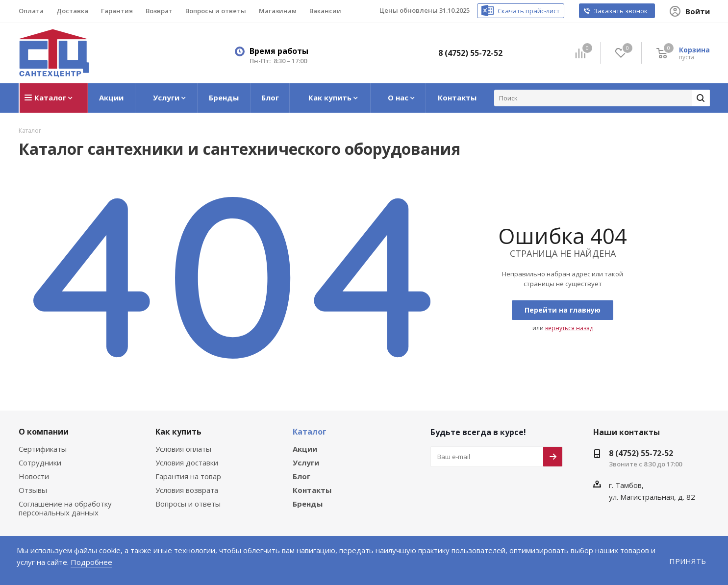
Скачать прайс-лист (539, 11)
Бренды (307, 504)
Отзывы (32, 490)
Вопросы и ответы (186, 504)
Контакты (310, 490)
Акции (304, 449)
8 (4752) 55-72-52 (473, 53)
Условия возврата (186, 490)
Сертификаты (42, 449)
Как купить (176, 432)
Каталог (308, 432)
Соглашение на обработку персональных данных (63, 508)
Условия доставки (186, 463)
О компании (42, 432)
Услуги (305, 463)
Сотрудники (38, 463)
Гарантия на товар (187, 476)
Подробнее (59, 562)
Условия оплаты (183, 449)
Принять (688, 561)
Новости (33, 476)
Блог (301, 476)
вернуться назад (568, 328)
